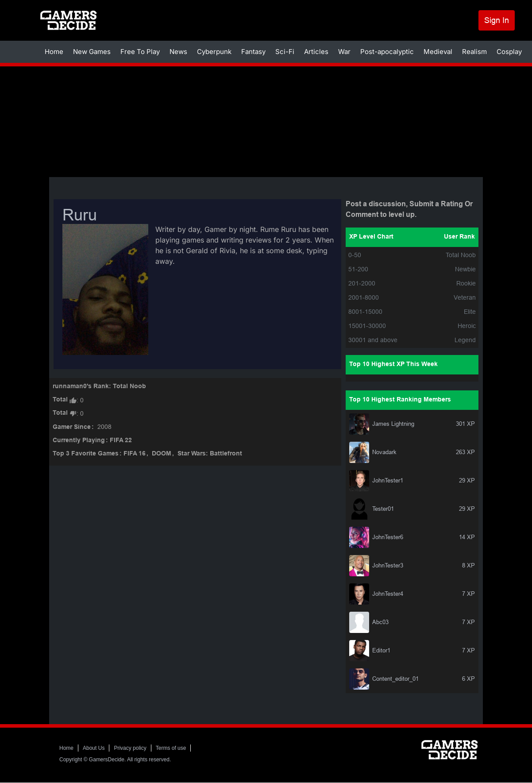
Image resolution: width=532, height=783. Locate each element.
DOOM (162, 454)
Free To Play (140, 52)
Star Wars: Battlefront (210, 454)
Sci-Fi (285, 52)
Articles (316, 52)
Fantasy (253, 52)
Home (54, 52)
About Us (94, 748)
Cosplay (509, 52)
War (344, 52)
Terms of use (171, 748)
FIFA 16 (135, 454)
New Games (92, 52)
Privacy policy (130, 748)
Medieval (438, 52)
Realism (474, 52)
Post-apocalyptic (387, 52)
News (178, 52)
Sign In (497, 20)
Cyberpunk (214, 52)
